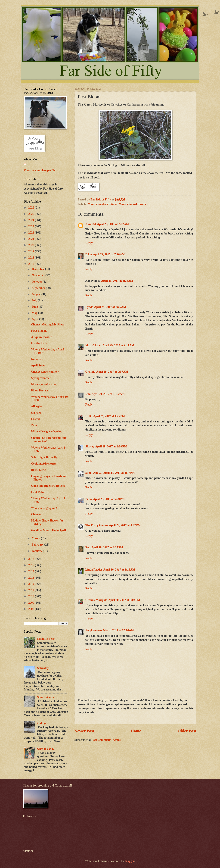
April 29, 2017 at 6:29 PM (109, 499)
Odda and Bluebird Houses (48, 486)
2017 (32, 264)
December (38, 269)
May (35, 313)
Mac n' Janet (93, 345)
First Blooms (39, 331)
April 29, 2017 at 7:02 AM (113, 224)
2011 (31, 590)
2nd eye (42, 723)
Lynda (89, 307)
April (36, 319)
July (35, 300)
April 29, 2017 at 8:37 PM (107, 547)
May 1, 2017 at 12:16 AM (118, 630)
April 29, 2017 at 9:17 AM (118, 345)
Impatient (37, 359)
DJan (89, 254)
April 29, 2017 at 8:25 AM (117, 281)
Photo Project (39, 390)
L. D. (89, 416)
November (39, 275)
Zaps (34, 425)
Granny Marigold (96, 600)
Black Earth (39, 470)
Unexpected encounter (45, 372)
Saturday (43, 668)
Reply (89, 243)
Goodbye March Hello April (48, 530)
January (37, 551)
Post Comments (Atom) (106, 740)
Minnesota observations (102, 204)
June (35, 307)
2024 (32, 220)
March (36, 538)
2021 (32, 239)
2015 (32, 565)
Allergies (36, 406)
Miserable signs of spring (47, 431)
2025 (32, 214)
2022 (32, 233)
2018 (32, 258)
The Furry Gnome (97, 525)
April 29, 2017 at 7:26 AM (109, 254)
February (38, 545)
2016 (32, 559)
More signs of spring (44, 384)
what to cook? (46, 749)
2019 (32, 251)
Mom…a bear (46, 639)
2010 (32, 596)
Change (36, 514)
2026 (32, 208)
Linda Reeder (94, 570)
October (37, 282)
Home (136, 731)
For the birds (39, 343)
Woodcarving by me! (44, 508)
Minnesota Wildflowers (133, 204)
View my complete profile (40, 170)
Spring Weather (41, 378)
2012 (32, 584)
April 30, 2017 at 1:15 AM (119, 570)
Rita (88, 394)
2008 (32, 609)
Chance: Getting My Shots (47, 325)
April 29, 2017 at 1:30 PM (111, 446)
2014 (32, 571)
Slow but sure (46, 697)
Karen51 (91, 224)
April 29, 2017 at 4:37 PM (119, 473)
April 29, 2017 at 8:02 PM (125, 525)
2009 (32, 603)
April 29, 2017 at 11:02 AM (108, 394)
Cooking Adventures (44, 464)
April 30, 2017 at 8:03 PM (124, 600)
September (39, 288)
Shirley (90, 446)
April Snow (38, 365)
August (37, 294)
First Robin (38, 492)
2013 (32, 578)
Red (88, 547)
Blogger (130, 861)
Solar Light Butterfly (44, 457)
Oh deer (36, 413)
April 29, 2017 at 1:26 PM (109, 416)
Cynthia (90, 372)
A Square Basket (41, 337)
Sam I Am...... (94, 473)
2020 (32, 245)
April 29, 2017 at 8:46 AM (110, 307)
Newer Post (84, 731)
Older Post (187, 731)
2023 (32, 226)
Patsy (89, 499)
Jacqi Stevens (94, 630)
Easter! (36, 419)
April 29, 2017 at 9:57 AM (112, 372)
